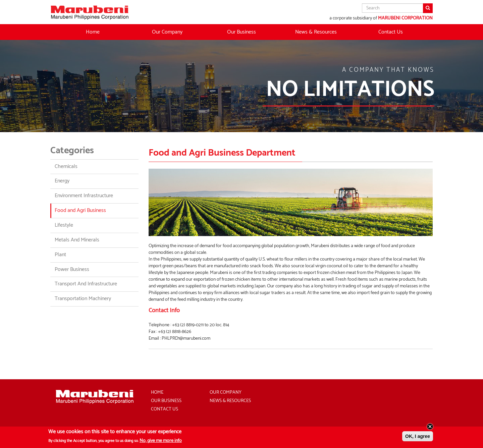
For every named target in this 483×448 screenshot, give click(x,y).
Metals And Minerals (77, 240)
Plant (60, 255)
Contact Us (391, 32)
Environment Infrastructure (84, 196)
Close (430, 428)
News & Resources (316, 32)
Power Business (72, 269)
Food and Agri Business (80, 210)
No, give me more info (161, 442)
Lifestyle (64, 225)
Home (93, 32)
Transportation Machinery (83, 299)
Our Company (226, 393)
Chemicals (66, 166)
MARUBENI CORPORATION (405, 18)
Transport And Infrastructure (86, 284)
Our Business (166, 401)
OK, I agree (418, 438)
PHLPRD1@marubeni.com (186, 339)
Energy (62, 181)
